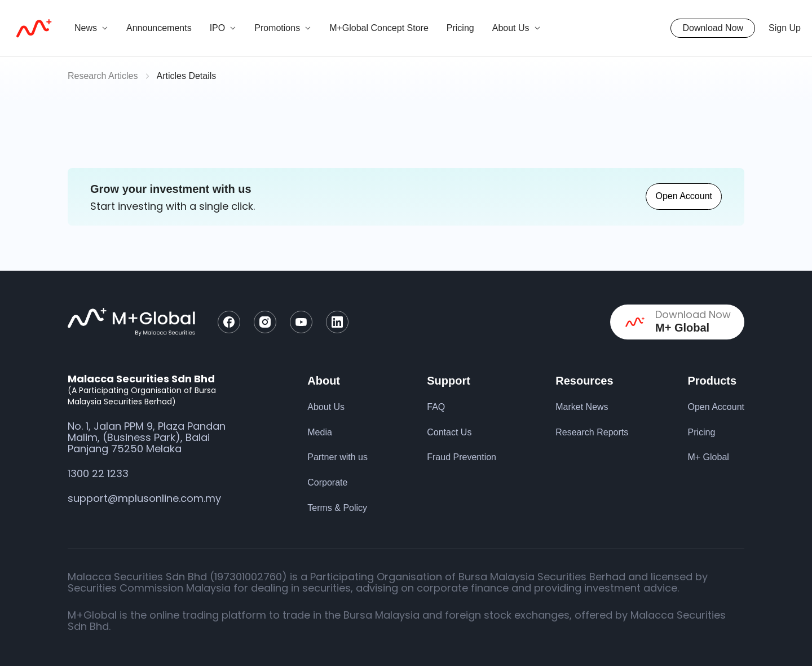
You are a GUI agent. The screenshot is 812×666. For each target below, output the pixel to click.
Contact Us (449, 432)
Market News (582, 407)
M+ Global (708, 457)
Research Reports (592, 432)
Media (320, 432)
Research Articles (103, 76)
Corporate (327, 482)
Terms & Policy (337, 508)
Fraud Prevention (462, 457)
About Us (326, 407)
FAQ (436, 407)
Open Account (684, 196)
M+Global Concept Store (379, 28)
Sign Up (785, 28)
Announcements (159, 28)
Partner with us (337, 457)
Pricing (460, 28)
